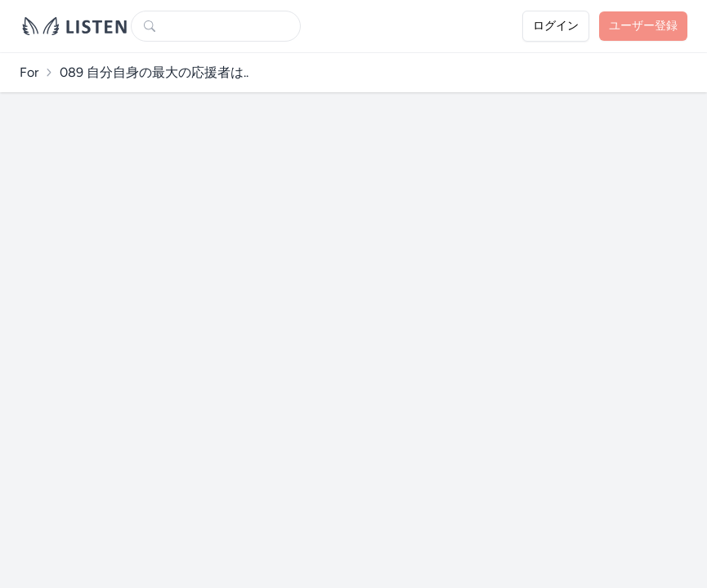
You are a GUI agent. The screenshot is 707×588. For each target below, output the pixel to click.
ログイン (556, 26)
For (29, 72)
